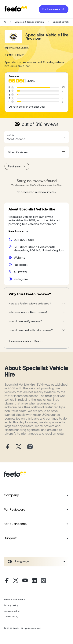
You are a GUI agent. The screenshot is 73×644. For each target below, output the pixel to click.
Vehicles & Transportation (29, 22)
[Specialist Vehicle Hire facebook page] (7, 447)
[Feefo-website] (16, 9)
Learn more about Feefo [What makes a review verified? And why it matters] (26, 341)
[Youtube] (25, 581)
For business (54, 9)
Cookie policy (11, 617)
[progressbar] (33, 87)
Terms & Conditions (14, 600)
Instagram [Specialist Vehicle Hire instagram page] (21, 279)
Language (22, 561)
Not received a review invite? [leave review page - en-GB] (36, 192)
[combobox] (36, 137)
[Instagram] (44, 581)
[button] (36, 137)
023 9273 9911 (24, 240)
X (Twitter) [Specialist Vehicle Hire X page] (21, 272)
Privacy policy (11, 605)
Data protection (12, 611)
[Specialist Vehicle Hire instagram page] (30, 447)
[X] (16, 581)
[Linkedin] (34, 581)
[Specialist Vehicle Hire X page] (19, 447)
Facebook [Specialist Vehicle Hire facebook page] (21, 265)
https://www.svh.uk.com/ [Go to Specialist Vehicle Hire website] (17, 48)
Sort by (11, 135)
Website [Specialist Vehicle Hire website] (20, 257)
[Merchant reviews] (13, 37)
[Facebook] (6, 581)
